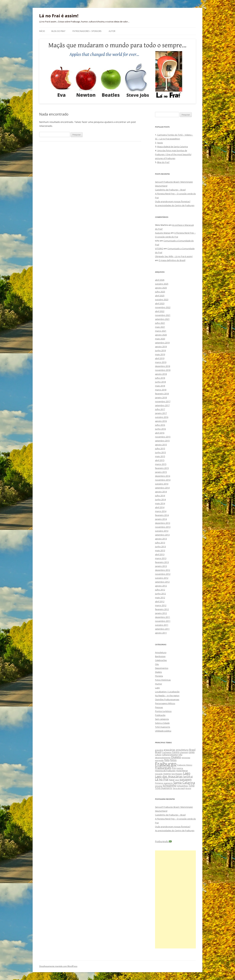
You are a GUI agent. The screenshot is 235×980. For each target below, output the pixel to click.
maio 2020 (160, 339)
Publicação (160, 715)
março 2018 (161, 390)
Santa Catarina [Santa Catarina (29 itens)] (184, 783)
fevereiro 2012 (162, 609)
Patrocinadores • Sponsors (87, 31)
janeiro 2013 (161, 566)
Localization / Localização (167, 692)
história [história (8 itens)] (180, 768)
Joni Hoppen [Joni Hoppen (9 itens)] (177, 774)
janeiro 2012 (161, 613)
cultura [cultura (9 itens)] (158, 755)
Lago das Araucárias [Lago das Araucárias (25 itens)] (169, 776)
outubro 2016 (162, 417)
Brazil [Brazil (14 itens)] (158, 752)
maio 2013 (160, 550)
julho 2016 (160, 425)
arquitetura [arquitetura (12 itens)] (182, 750)
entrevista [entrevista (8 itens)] (186, 758)
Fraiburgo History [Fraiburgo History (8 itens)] (185, 765)
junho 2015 (160, 452)
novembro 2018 (163, 370)
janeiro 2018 (161, 398)
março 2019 (161, 362)
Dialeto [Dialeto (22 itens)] (176, 757)
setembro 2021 (162, 319)
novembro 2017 (163, 401)
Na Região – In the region (167, 696)
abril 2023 (160, 303)
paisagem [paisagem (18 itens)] (186, 779)
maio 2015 (160, 456)
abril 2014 (160, 507)
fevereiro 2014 (162, 515)
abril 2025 (160, 296)
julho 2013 (160, 543)
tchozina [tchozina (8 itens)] (159, 786)
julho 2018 (160, 378)
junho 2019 (160, 350)
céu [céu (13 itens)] (180, 754)
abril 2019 (160, 358)
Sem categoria (162, 719)
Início (42, 31)
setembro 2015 (162, 441)
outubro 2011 (162, 625)
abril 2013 (160, 554)
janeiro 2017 (161, 413)
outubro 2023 (162, 299)
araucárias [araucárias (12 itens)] (169, 750)
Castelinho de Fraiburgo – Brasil (170, 190)
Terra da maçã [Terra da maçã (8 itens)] (179, 788)
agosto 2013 (161, 539)
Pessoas (159, 707)
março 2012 (161, 605)
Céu (157, 664)
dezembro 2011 (163, 617)
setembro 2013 (162, 535)
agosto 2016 (161, 421)
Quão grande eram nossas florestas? (173, 201)
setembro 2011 (162, 629)
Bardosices (160, 656)
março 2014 (161, 511)
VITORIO (159, 249)
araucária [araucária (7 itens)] (159, 750)
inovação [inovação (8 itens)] (159, 774)
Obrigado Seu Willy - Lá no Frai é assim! (174, 256)
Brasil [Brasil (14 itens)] (192, 750)
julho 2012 (160, 590)
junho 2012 (160, 594)
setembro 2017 (162, 405)
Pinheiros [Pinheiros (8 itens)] (159, 783)
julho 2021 (160, 323)
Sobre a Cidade (162, 723)
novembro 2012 (163, 574)
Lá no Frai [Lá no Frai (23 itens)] (162, 779)
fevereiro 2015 (162, 468)
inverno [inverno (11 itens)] (167, 774)
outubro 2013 (162, 531)
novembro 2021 (163, 315)
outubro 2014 (162, 484)
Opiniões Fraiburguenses (167, 699)
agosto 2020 (161, 335)
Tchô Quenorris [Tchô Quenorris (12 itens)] (164, 788)
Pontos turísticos (163, 711)
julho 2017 (160, 409)
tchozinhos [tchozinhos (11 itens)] (182, 786)
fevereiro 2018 (162, 394)
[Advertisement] (175, 899)
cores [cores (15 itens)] (192, 752)
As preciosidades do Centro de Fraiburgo (175, 205)
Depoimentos (162, 668)
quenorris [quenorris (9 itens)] (168, 783)
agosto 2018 (161, 374)
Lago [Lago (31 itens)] (187, 773)
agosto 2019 (161, 347)
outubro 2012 (162, 578)
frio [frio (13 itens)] (174, 768)
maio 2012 (160, 598)
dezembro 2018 (163, 366)
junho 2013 (160, 547)
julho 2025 (160, 292)
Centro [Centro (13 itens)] (176, 752)
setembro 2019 (162, 343)
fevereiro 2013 (162, 562)
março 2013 (161, 558)
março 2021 (161, 331)
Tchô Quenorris (163, 727)
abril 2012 (160, 601)
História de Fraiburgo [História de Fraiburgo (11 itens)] (165, 771)
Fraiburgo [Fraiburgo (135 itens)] (166, 764)
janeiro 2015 (161, 472)
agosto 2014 (161, 492)
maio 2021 (160, 327)
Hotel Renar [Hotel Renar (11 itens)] (182, 771)
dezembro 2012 (163, 570)
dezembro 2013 (163, 523)
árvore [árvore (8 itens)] (188, 788)
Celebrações (161, 660)
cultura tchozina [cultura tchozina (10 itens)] (170, 755)
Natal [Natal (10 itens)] (172, 780)
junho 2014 (160, 499)
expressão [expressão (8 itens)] (159, 760)
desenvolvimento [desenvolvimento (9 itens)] (163, 758)
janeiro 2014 (161, 519)
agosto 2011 (161, 633)
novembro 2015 (163, 437)
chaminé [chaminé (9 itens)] (184, 752)
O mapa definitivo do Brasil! (172, 260)
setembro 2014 (162, 488)
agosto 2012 (161, 586)
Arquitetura (161, 652)
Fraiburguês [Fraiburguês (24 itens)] (163, 768)
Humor (159, 684)
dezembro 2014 (163, 476)
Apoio (160, 143)
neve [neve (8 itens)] (177, 780)
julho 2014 (160, 496)
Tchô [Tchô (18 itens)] (192, 785)
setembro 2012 (162, 582)
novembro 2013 (163, 527)
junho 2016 (160, 429)
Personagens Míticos (165, 703)
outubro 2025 (162, 284)
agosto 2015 (161, 445)
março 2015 (161, 464)
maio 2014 (160, 503)
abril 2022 (160, 311)
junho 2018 (160, 382)
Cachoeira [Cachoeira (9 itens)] (167, 752)
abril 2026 (160, 280)
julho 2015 (160, 448)
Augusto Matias (163, 233)
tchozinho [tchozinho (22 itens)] (170, 785)
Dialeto (158, 672)
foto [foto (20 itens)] (167, 760)
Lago (157, 688)
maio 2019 (160, 354)
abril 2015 (160, 460)
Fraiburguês (163, 841)
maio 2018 (160, 386)
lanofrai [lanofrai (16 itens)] (188, 777)
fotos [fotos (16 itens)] (173, 760)
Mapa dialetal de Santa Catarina (172, 147)
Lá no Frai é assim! (59, 16)
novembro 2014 (163, 480)
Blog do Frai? (58, 31)
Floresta (159, 676)
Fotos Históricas (163, 680)
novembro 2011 (163, 621)
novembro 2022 (163, 307)
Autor (112, 31)
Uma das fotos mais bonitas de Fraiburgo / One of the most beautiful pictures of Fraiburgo (173, 154)
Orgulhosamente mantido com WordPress (58, 966)
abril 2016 (160, 433)
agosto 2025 (161, 288)
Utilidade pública (163, 731)
